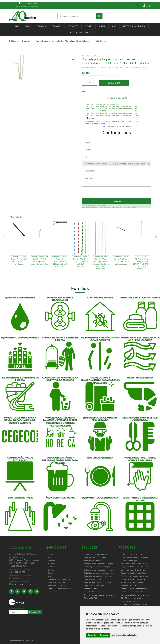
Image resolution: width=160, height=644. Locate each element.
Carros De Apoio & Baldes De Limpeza (133, 570)
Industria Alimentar (129, 586)
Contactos (73, 26)
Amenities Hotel (91, 589)
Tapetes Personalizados (94, 586)
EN (137, 5)
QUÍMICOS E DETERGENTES (132, 554)
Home (16, 26)
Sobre (28, 26)
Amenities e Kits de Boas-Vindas (134, 564)
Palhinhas (98, 41)
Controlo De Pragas (129, 561)
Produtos (57, 26)
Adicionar (114, 83)
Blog (114, 26)
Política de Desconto (80, 32)
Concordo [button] (92, 635)
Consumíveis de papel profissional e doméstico (99, 595)
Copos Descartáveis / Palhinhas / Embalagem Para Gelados (62, 41)
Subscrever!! (35, 612)
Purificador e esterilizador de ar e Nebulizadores (135, 576)
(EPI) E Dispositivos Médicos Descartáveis (132, 598)
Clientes (88, 26)
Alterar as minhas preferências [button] (124, 635)
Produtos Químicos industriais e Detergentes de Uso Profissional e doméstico (98, 592)
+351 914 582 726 (28, 3)
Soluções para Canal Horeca (96, 557)
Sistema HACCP (91, 598)
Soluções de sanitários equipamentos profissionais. (96, 561)
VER (137, 207)
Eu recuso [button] (104, 635)
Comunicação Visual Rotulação (134, 604)
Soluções (41, 26)
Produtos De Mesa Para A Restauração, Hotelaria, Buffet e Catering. (134, 592)
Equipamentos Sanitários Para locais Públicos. (133, 573)
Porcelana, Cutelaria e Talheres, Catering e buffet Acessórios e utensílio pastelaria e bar (134, 595)
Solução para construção (95, 579)
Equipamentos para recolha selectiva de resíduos (132, 583)
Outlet (102, 26)
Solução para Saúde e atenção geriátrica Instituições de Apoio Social (97, 567)
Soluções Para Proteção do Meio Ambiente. (98, 583)
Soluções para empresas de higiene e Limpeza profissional (99, 570)
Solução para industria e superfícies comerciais (99, 576)
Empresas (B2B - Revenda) (134, 26)
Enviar (117, 201)
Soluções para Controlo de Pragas (99, 564)
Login (147, 6)
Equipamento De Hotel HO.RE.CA (134, 567)
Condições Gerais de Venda (59, 589)
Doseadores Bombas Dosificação (135, 557)
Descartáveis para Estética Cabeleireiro (132, 601)
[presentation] (117, 193)
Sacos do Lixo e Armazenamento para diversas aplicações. (135, 589)
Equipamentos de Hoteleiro (95, 554)
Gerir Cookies (53, 592)
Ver (104, 126)
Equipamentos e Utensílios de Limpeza (133, 579)
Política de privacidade (57, 582)
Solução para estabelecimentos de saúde (99, 573)
